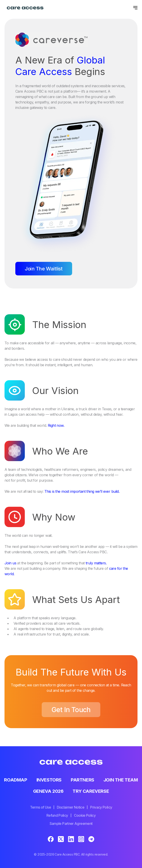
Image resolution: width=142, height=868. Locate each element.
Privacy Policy (101, 807)
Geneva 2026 (48, 791)
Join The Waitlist (44, 269)
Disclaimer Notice (71, 807)
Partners (82, 780)
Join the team (121, 780)
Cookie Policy (85, 815)
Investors (49, 780)
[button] (134, 8)
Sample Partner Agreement (71, 823)
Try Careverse (91, 791)
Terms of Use (40, 807)
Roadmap (16, 780)
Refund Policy (57, 815)
